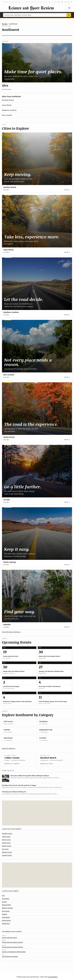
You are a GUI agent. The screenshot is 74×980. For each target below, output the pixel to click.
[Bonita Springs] (37, 534)
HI (35, 2)
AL (4, 2)
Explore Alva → (7, 89)
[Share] (67, 190)
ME (59, 2)
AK (7, 2)
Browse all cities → (47, 764)
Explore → (7, 190)
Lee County (5, 849)
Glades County (6, 843)
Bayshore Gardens (9, 110)
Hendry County (7, 846)
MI (69, 2)
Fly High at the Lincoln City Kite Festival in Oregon (19, 785)
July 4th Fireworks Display (10, 956)
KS (49, 2)
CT (23, 2)
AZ (10, 2)
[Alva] (37, 63)
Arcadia (7, 499)
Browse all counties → (13, 764)
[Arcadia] (37, 471)
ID (38, 2)
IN (44, 2)
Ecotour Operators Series (9, 938)
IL (41, 2)
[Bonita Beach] (37, 409)
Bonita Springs (10, 562)
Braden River (6, 923)
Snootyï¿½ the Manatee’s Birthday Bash (14, 952)
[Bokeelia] (37, 596)
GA (32, 2)
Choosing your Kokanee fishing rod (14, 792)
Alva (5, 85)
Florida (5, 24)
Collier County (12, 758)
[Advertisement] (37, 813)
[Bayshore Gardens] (37, 284)
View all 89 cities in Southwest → (12, 632)
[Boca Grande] (37, 346)
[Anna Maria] (37, 221)
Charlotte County (7, 833)
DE (26, 2)
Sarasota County (7, 855)
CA (16, 2)
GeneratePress (53, 977)
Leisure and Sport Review (31, 8)
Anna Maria (7, 105)
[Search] (69, 15)
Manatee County (7, 852)
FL (29, 2)
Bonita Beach (9, 437)
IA (47, 2)
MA (66, 2)
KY (53, 2)
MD (62, 2)
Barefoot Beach (8, 100)
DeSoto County (6, 840)
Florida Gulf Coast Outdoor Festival (12, 942)
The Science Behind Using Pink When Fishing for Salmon (30, 776)
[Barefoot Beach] (37, 159)
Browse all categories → (9, 748)
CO (20, 2)
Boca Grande (7, 115)
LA (56, 2)
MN (72, 2)
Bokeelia (7, 624)
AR (13, 2)
